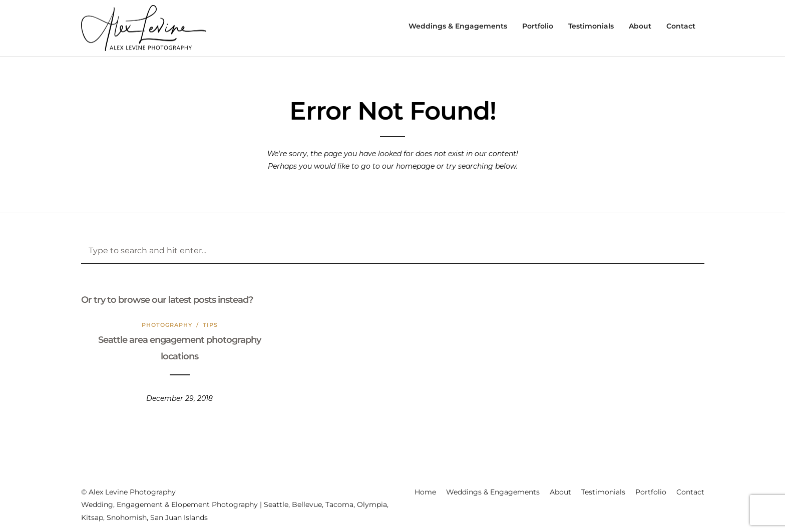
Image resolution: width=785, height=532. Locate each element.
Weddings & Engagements (458, 26)
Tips (210, 325)
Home (425, 492)
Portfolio (538, 26)
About (640, 26)
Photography (167, 325)
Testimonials (591, 26)
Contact (681, 26)
